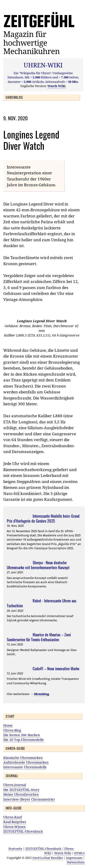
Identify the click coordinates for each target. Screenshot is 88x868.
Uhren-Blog (12, 730)
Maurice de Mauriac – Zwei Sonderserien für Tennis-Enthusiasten (39, 637)
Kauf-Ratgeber (15, 822)
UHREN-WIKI (43, 65)
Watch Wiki (63, 853)
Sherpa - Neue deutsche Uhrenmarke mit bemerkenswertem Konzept (38, 565)
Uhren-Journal (15, 785)
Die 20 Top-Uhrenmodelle (24, 740)
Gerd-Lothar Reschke (48, 858)
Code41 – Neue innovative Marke (56, 668)
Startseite (15, 849)
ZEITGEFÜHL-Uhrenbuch (23, 831)
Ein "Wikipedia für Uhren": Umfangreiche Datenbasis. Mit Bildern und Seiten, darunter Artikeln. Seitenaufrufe (43, 77)
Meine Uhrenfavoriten (21, 794)
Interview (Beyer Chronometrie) (29, 799)
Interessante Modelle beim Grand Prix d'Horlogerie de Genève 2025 (43, 518)
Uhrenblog (41, 694)
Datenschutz (76, 862)
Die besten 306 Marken (22, 735)
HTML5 (79, 853)
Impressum (74, 858)
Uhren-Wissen (14, 827)
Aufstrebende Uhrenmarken (26, 762)
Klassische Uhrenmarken (23, 758)
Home (8, 725)
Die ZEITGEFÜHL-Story (21, 790)
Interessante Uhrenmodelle (25, 767)
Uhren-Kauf (13, 817)
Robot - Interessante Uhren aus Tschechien (42, 603)
